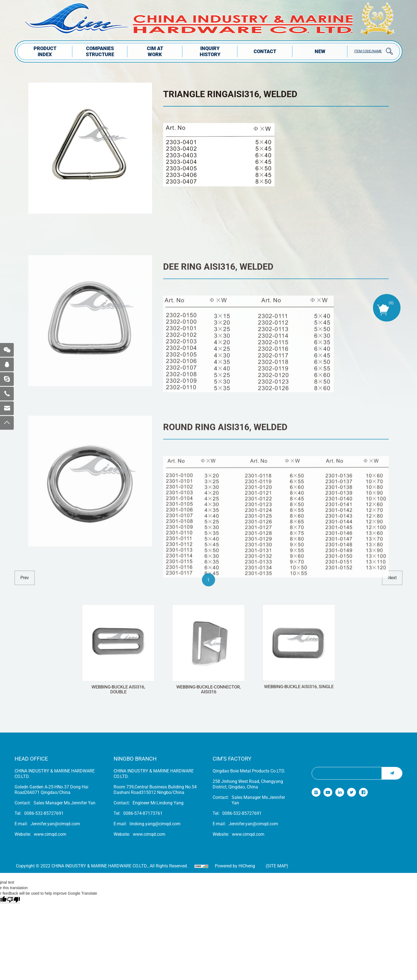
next (392, 578)
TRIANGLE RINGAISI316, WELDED (230, 94)
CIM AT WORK (155, 51)
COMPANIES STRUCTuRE (100, 51)
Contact (265, 51)
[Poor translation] (13, 900)
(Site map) (277, 866)
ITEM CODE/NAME (368, 51)
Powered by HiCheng (235, 866)
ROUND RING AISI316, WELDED (225, 532)
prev (25, 578)
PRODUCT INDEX (45, 51)
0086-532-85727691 (44, 813)
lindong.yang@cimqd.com (155, 824)
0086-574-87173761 (143, 813)
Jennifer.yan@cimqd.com (55, 824)
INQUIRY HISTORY (210, 51)
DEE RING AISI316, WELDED (218, 355)
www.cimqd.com (50, 834)
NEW (320, 51)
